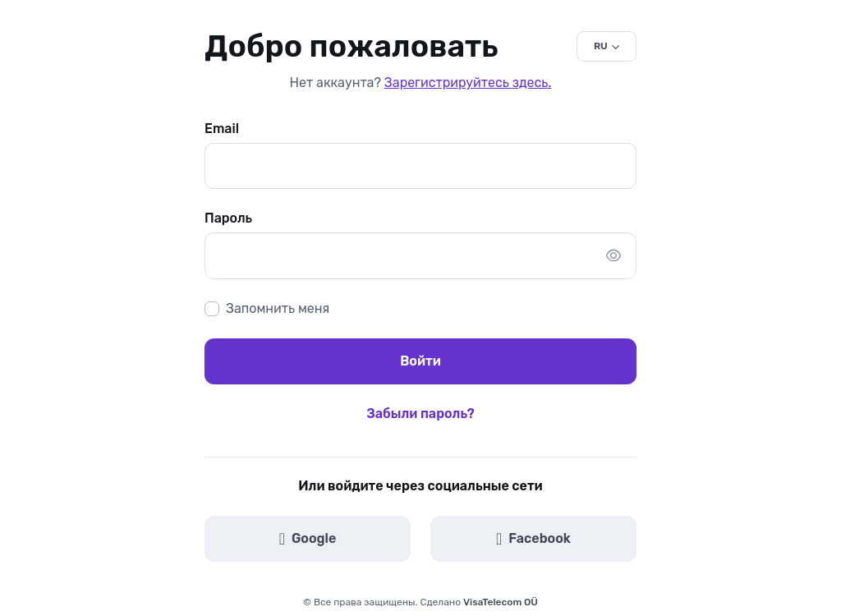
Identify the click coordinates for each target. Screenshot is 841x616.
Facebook (533, 539)
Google (308, 539)
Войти (420, 361)
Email (222, 129)
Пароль (228, 218)
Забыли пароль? (420, 414)
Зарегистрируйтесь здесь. (468, 83)
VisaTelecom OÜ (501, 602)
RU (601, 46)
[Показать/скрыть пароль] (614, 255)
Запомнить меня (278, 308)
